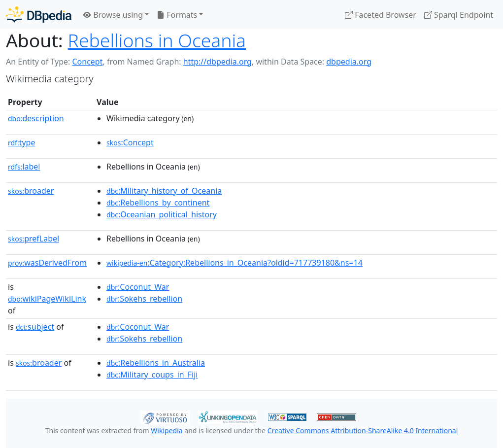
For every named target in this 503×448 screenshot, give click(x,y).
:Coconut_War (138, 287)
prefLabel (34, 239)
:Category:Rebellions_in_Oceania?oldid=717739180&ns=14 (235, 263)
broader (31, 191)
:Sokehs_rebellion (144, 299)
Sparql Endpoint (459, 15)
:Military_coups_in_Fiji (152, 375)
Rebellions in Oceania (157, 40)
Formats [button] (177, 15)
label (24, 167)
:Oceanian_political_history (162, 214)
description (36, 118)
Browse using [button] (113, 15)
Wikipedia (167, 431)
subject (35, 327)
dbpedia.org (349, 62)
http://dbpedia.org (218, 62)
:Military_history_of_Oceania (164, 191)
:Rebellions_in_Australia (156, 363)
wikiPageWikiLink (47, 299)
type (22, 142)
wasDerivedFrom (47, 263)
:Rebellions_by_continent (158, 203)
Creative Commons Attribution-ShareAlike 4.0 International (363, 431)
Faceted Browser (381, 15)
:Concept (130, 142)
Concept (87, 62)
